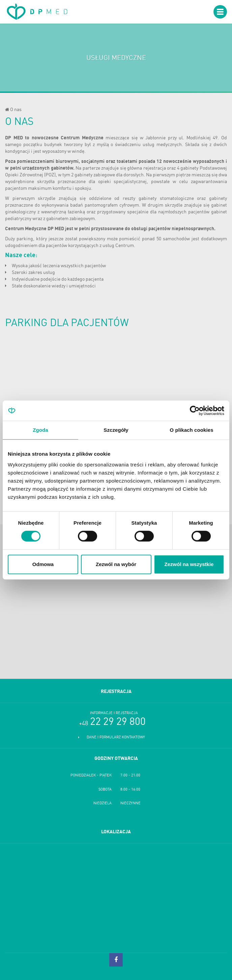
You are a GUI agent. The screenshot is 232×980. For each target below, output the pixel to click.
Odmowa (43, 564)
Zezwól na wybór (116, 564)
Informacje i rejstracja (114, 713)
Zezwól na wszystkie (189, 564)
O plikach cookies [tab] (191, 430)
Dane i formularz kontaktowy (116, 738)
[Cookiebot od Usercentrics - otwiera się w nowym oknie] (195, 411)
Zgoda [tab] (40, 430)
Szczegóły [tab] (116, 430)
